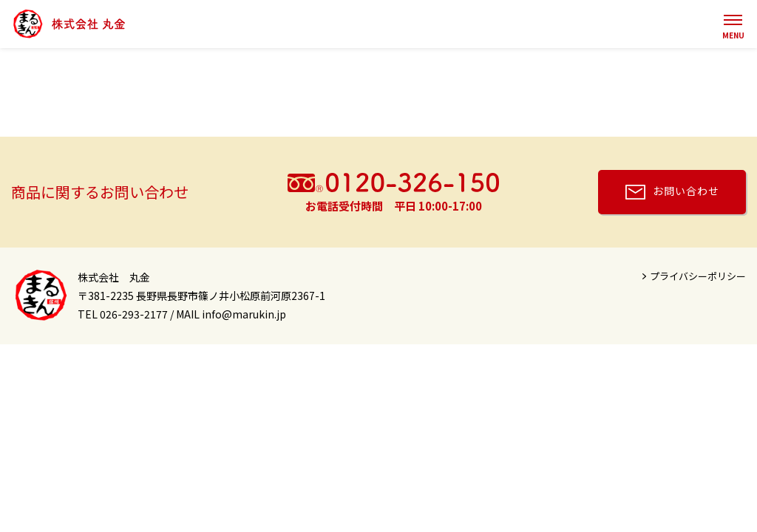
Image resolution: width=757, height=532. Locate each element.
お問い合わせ (686, 191)
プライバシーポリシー (698, 276)
